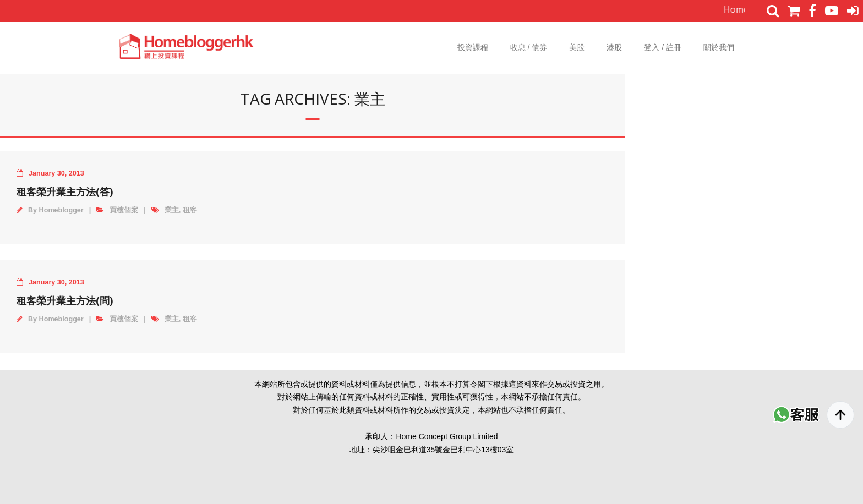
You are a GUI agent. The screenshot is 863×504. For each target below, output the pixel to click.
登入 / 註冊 (663, 47)
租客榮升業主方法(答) (65, 191)
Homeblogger (61, 210)
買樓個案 (124, 210)
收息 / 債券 (529, 47)
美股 (577, 47)
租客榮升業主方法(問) (65, 300)
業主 (172, 210)
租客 (190, 210)
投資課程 (473, 47)
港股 (614, 47)
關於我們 (719, 47)
